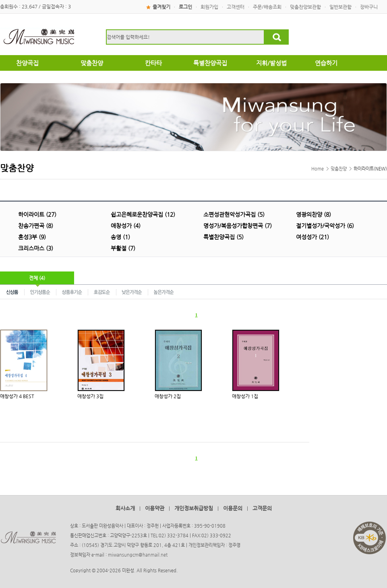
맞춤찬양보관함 (305, 7)
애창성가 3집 (90, 396)
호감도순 (102, 292)
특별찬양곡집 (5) (224, 237)
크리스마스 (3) (36, 248)
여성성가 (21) (312, 237)
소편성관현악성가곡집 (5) (234, 214)
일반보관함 (340, 7)
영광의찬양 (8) (314, 214)
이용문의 (233, 508)
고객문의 (262, 508)
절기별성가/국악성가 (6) (325, 226)
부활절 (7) (123, 248)
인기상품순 (40, 292)
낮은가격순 (132, 292)
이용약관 (155, 508)
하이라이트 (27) (37, 214)
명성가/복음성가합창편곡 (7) (238, 226)
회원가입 (209, 7)
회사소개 (125, 508)
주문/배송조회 (267, 7)
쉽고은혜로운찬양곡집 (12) (143, 214)
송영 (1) (120, 237)
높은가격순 (164, 292)
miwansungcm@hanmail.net (138, 555)
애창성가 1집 (245, 396)
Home (318, 169)
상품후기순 (72, 292)
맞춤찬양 (339, 169)
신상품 (12, 292)
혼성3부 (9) (32, 237)
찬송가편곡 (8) (36, 226)
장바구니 (369, 7)
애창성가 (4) (126, 226)
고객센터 (236, 7)
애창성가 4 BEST (17, 396)
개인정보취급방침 (194, 508)
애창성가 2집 (168, 396)
